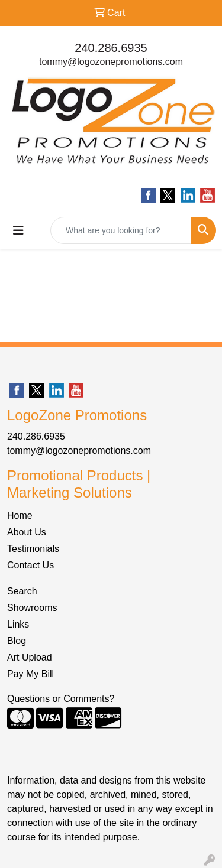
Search (22, 591)
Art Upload (30, 657)
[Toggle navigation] (18, 230)
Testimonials (33, 549)
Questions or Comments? (61, 699)
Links (18, 624)
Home (20, 516)
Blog (17, 641)
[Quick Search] (121, 230)
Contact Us (30, 565)
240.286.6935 (111, 48)
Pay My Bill (30, 674)
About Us (27, 532)
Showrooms (32, 608)
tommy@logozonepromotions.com (111, 62)
